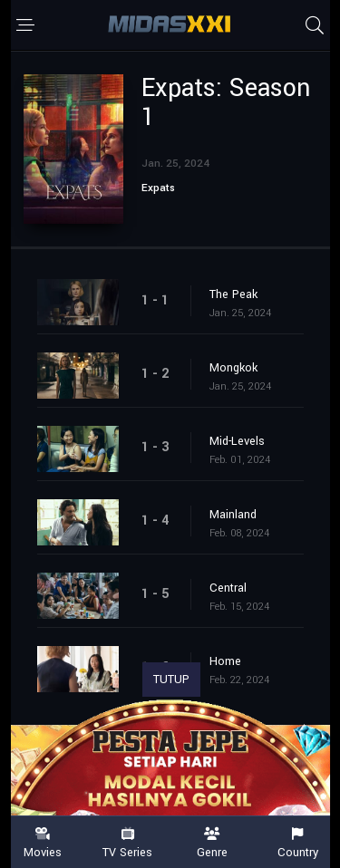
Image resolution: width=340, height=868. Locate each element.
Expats (158, 188)
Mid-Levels (237, 441)
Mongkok (233, 368)
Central (228, 588)
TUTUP (171, 680)
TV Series (128, 843)
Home (225, 661)
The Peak (233, 294)
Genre (213, 843)
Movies (43, 843)
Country (297, 843)
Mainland (233, 515)
